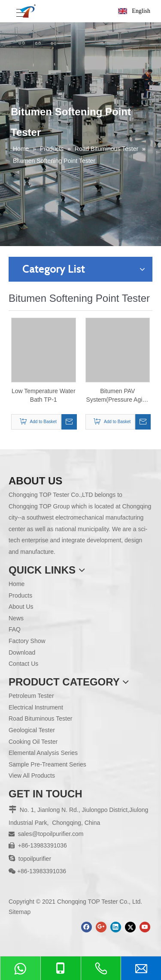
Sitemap (20, 912)
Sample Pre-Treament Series (47, 764)
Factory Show (27, 641)
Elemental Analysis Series (43, 753)
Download (22, 652)
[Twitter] (130, 927)
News (16, 618)
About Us (21, 607)
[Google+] (101, 927)
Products (20, 595)
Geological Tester (32, 730)
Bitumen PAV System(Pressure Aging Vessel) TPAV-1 (118, 396)
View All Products (32, 776)
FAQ (15, 629)
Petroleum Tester (31, 696)
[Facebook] (87, 927)
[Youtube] (145, 927)
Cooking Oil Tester (33, 742)
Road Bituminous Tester (40, 718)
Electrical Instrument (36, 707)
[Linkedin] (116, 927)
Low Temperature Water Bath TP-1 (44, 395)
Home (17, 584)
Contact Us (23, 664)
